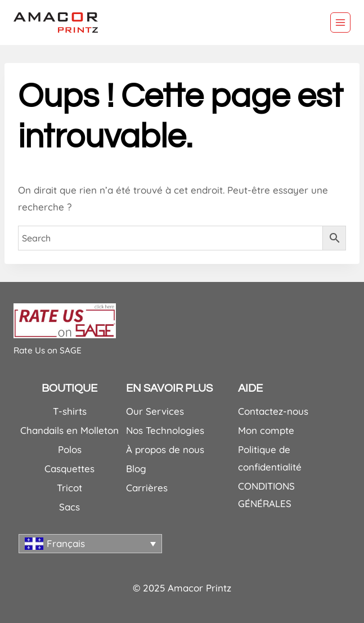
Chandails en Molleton (69, 430)
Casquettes (69, 469)
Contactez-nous (273, 411)
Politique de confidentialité (270, 458)
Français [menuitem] (66, 543)
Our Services (155, 411)
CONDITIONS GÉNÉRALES (266, 495)
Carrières (147, 488)
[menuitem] (90, 544)
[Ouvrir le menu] (340, 23)
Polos (70, 449)
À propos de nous (165, 449)
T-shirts (70, 411)
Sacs (69, 507)
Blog (136, 469)
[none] (90, 544)
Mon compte (266, 430)
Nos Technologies (165, 430)
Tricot (69, 488)
